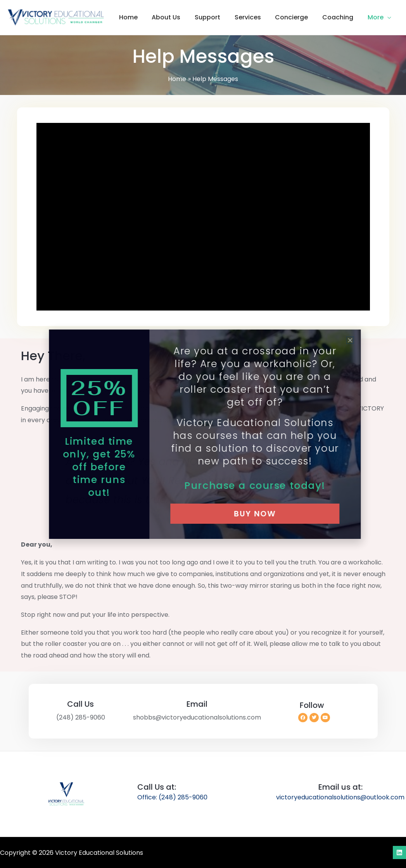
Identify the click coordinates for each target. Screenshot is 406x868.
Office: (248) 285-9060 (172, 797)
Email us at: (340, 787)
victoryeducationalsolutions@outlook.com (340, 797)
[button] (388, 17)
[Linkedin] (399, 852)
